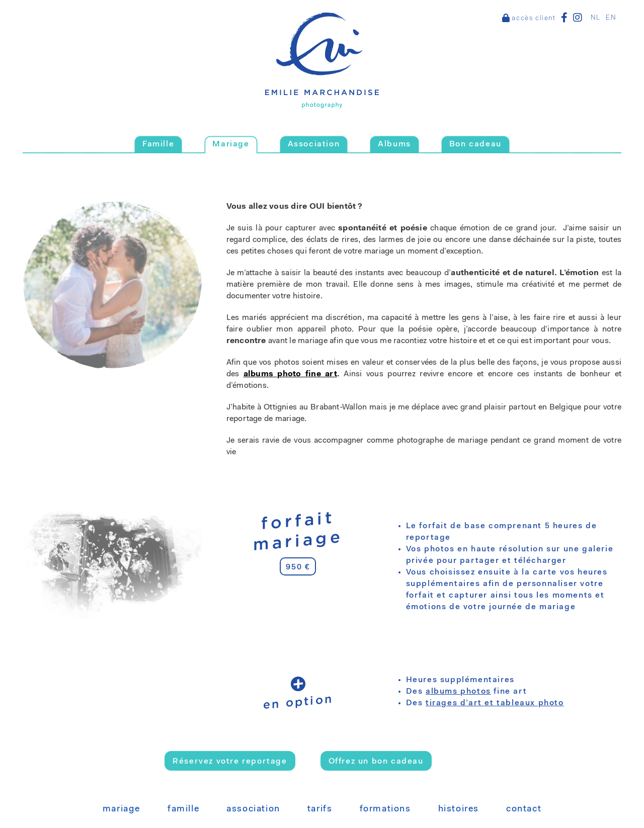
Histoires (459, 809)
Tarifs (320, 809)
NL (596, 18)
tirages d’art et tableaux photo (495, 703)
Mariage (122, 809)
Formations (385, 809)
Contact (524, 809)
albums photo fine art (290, 374)
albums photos (458, 692)
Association (253, 809)
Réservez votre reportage (230, 762)
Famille (183, 809)
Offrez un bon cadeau (376, 762)
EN (611, 18)
